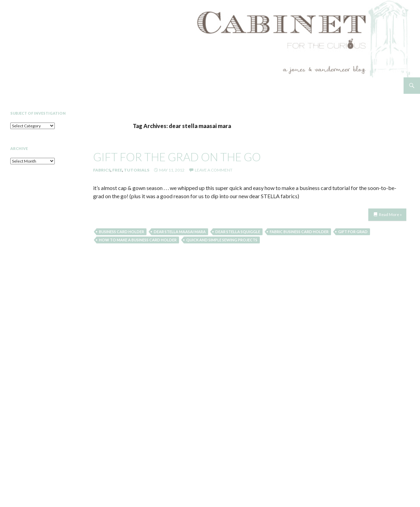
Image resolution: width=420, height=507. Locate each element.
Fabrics (102, 170)
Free (117, 170)
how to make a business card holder (138, 240)
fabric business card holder (299, 232)
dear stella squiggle (238, 232)
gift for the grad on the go (177, 157)
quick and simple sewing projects (222, 240)
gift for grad (353, 232)
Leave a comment (214, 170)
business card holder (122, 232)
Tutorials (137, 170)
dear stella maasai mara (180, 232)
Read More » (390, 214)
